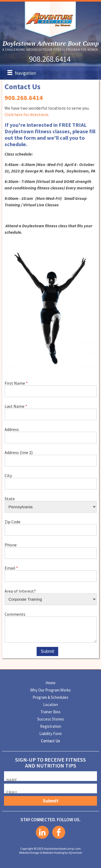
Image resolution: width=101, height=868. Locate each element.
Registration (51, 726)
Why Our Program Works (50, 690)
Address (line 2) (19, 452)
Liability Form (50, 734)
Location (50, 705)
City (8, 475)
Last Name (15, 406)
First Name (15, 383)
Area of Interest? (20, 591)
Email (10, 568)
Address (12, 429)
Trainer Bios (50, 712)
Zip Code (13, 522)
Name (12, 780)
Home (50, 683)
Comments (15, 614)
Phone (11, 545)
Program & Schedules (50, 697)
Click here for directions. (27, 114)
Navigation (25, 73)
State (10, 498)
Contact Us (50, 741)
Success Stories (51, 719)
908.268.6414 (50, 59)
